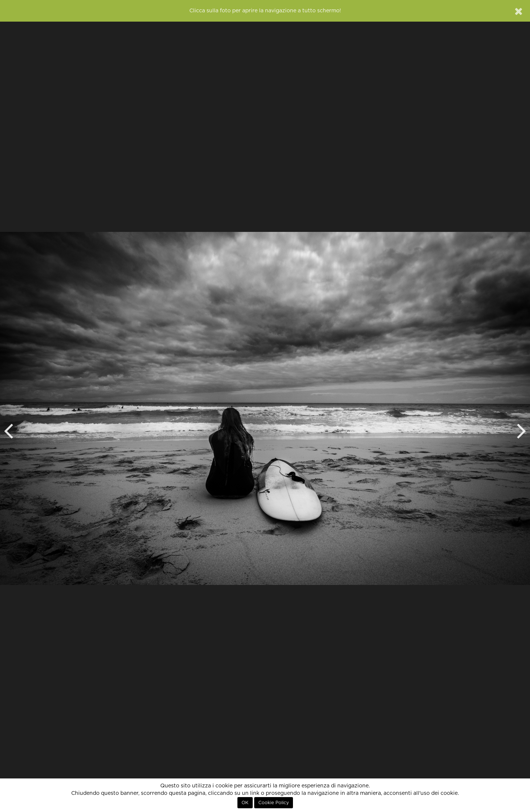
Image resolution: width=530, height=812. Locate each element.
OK (245, 803)
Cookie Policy (274, 803)
